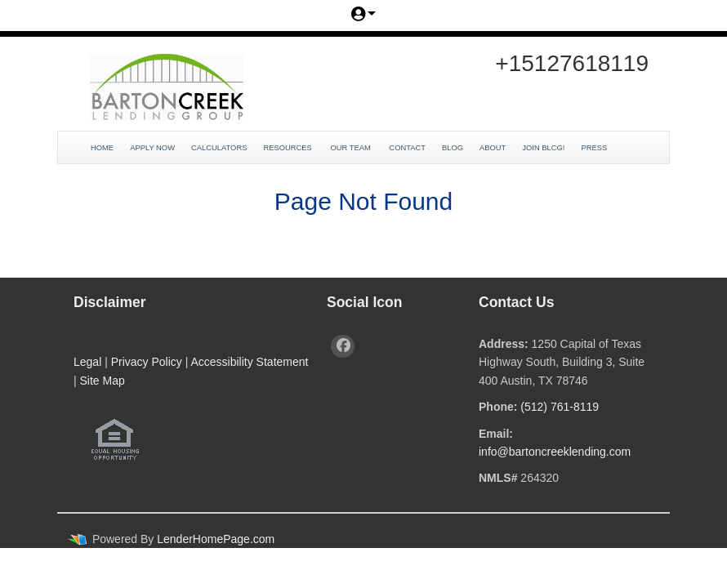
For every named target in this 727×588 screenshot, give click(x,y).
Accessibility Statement (249, 362)
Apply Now (152, 148)
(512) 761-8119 (560, 407)
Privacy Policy (147, 362)
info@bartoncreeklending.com (555, 452)
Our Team (351, 148)
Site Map (103, 381)
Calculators (219, 148)
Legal (87, 362)
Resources (288, 148)
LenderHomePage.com (216, 539)
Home (102, 148)
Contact (407, 148)
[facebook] (343, 346)
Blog (453, 148)
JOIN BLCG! (543, 148)
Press (595, 148)
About (493, 148)
